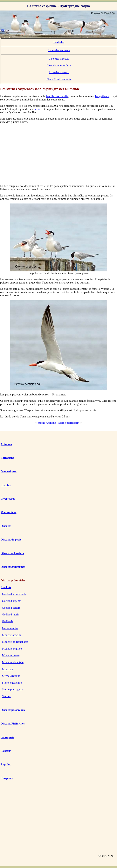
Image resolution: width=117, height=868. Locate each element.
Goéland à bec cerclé (14, 594)
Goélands (8, 621)
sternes (38, 109)
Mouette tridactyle (13, 662)
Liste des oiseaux (59, 72)
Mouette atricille (12, 635)
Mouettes (8, 669)
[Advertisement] (58, 154)
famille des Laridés (57, 96)
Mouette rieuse (11, 655)
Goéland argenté (12, 601)
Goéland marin (11, 614)
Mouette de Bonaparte (15, 642)
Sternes (6, 696)
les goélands (102, 96)
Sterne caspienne (12, 683)
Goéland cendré (11, 608)
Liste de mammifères (59, 65)
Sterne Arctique (47, 423)
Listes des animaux (59, 50)
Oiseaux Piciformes (13, 724)
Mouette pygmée (12, 649)
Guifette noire (10, 628)
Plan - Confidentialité (59, 79)
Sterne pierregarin (69, 423)
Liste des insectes (59, 59)
